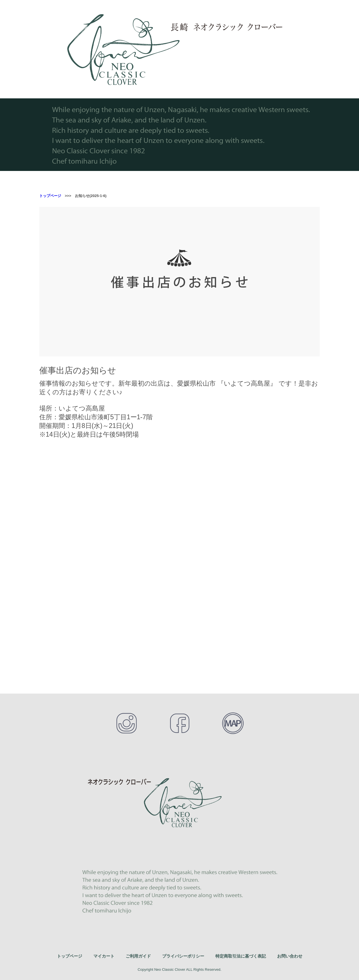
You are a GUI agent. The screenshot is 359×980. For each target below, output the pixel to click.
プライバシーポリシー (183, 956)
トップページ (50, 196)
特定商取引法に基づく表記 (241, 956)
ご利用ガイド (138, 956)
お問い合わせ (290, 956)
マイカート (104, 956)
